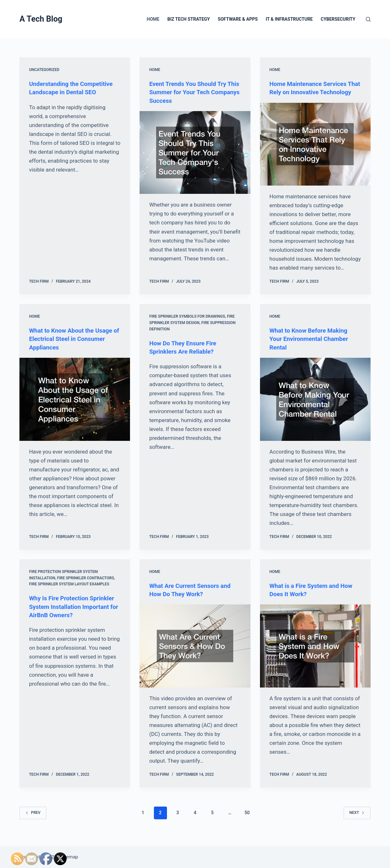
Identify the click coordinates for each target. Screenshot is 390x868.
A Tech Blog (41, 19)
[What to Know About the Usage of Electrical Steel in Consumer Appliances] (75, 407)
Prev (33, 820)
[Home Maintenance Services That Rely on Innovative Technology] (315, 152)
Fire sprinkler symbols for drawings (187, 324)
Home (153, 19)
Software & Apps (238, 19)
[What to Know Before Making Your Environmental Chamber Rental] (315, 407)
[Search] (368, 19)
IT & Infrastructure (289, 19)
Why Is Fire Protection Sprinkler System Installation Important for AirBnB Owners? (74, 614)
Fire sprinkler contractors (86, 586)
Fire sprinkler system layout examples (69, 592)
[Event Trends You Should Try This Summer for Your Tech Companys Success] (195, 152)
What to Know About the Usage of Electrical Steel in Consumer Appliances (73, 347)
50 (247, 820)
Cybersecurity (338, 19)
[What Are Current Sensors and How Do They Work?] (195, 653)
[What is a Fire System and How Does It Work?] (315, 653)
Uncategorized (44, 70)
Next (357, 820)
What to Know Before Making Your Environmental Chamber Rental (311, 347)
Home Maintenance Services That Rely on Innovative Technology (311, 92)
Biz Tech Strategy (188, 19)
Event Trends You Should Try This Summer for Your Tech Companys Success (190, 92)
